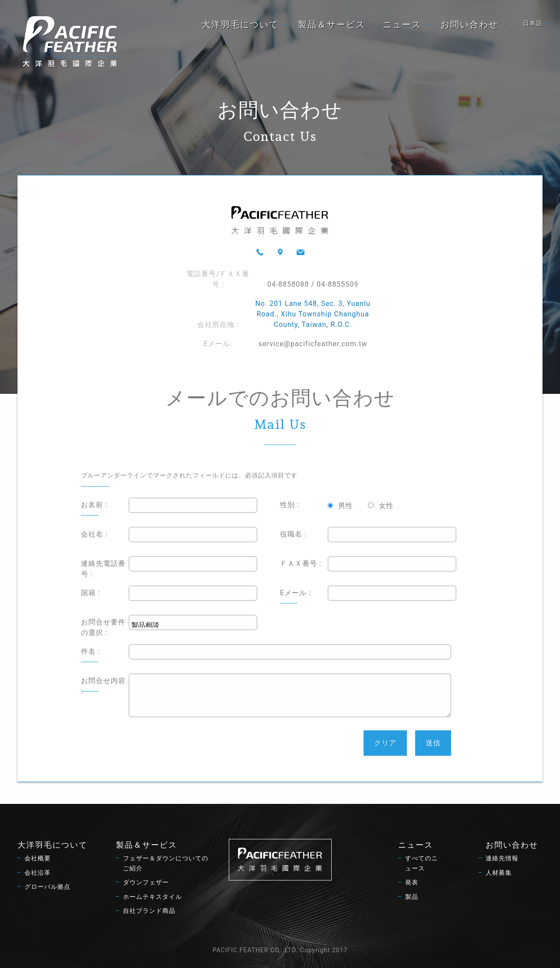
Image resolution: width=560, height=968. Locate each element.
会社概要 (38, 858)
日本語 (533, 23)
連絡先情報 (502, 858)
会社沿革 (38, 873)
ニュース (402, 25)
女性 (386, 506)
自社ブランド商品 (149, 911)
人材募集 (499, 873)
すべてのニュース (422, 863)
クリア (385, 743)
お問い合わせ (469, 25)
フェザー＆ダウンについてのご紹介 (166, 863)
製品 (412, 897)
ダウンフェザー (146, 882)
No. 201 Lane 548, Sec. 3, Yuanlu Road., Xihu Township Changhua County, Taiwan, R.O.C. (313, 314)
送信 (433, 743)
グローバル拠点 (47, 887)
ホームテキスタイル (152, 897)
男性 (346, 506)
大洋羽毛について (240, 25)
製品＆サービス (332, 25)
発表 (412, 882)
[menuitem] (241, 25)
